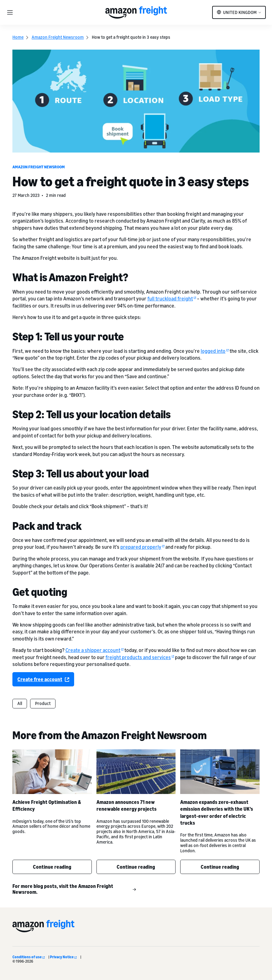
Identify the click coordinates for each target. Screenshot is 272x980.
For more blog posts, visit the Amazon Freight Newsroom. (74, 889)
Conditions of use (29, 957)
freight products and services (140, 657)
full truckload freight (172, 299)
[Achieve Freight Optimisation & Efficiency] (52, 772)
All (20, 703)
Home (18, 37)
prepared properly (142, 547)
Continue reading (52, 867)
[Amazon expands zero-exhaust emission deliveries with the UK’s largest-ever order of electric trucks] (220, 772)
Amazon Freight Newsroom (58, 37)
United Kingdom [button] (240, 12)
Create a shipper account (94, 650)
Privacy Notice (63, 957)
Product (43, 703)
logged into (215, 351)
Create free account (43, 679)
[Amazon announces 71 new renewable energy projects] (136, 772)
